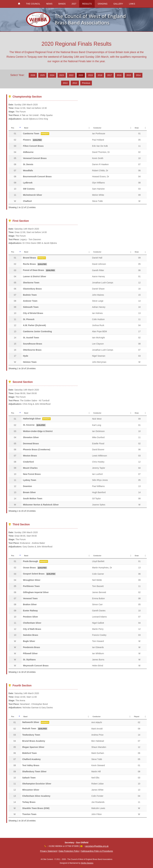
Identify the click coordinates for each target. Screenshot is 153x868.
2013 (65, 83)
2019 (90, 75)
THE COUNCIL (33, 4)
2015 (129, 75)
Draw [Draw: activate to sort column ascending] (137, 128)
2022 (71, 75)
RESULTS (87, 4)
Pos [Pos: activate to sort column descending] (13, 128)
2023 (62, 75)
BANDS (62, 4)
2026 (33, 75)
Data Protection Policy (69, 851)
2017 (109, 75)
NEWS (49, 4)
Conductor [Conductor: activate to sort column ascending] (97, 128)
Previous (86, 83)
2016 (119, 75)
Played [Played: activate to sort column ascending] (137, 717)
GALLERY (118, 4)
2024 (52, 75)
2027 (74, 4)
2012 (75, 83)
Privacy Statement (49, 851)
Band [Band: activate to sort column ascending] (26, 128)
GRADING (103, 4)
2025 (42, 75)
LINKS (132, 4)
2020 (81, 75)
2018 (100, 75)
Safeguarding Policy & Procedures (97, 851)
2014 (138, 75)
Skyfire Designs (87, 863)
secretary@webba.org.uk (97, 846)
